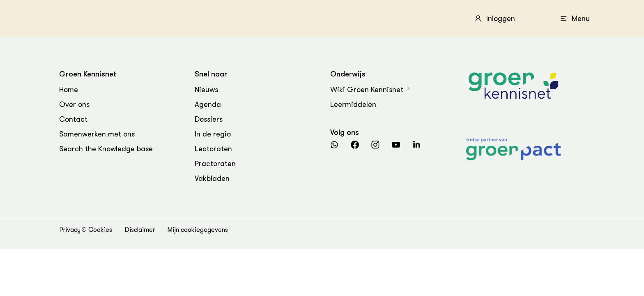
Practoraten (215, 164)
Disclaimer (140, 230)
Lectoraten (213, 149)
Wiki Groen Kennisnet (367, 90)
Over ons (74, 104)
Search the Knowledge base (106, 149)
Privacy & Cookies (86, 230)
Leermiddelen (353, 104)
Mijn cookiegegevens (198, 230)
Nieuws (206, 90)
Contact (73, 119)
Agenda (208, 104)
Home (69, 90)
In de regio (213, 134)
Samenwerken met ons (97, 134)
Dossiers (209, 119)
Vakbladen (212, 178)
